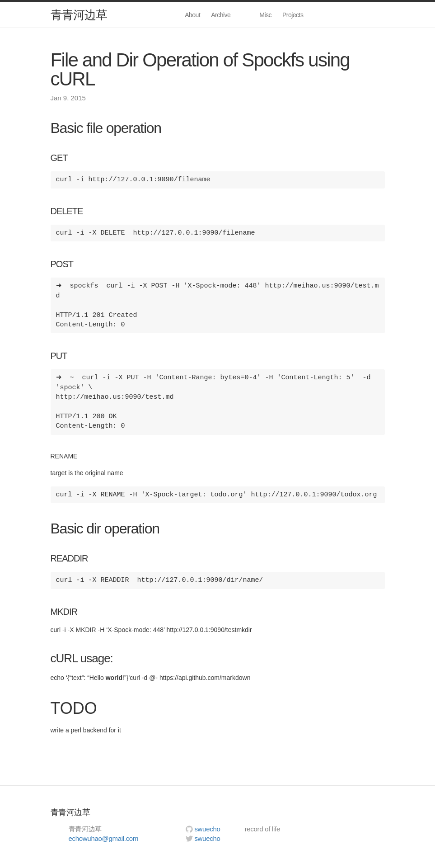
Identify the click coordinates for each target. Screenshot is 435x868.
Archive (221, 15)
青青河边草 (79, 15)
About (192, 15)
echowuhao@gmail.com (104, 838)
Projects (293, 15)
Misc (265, 15)
